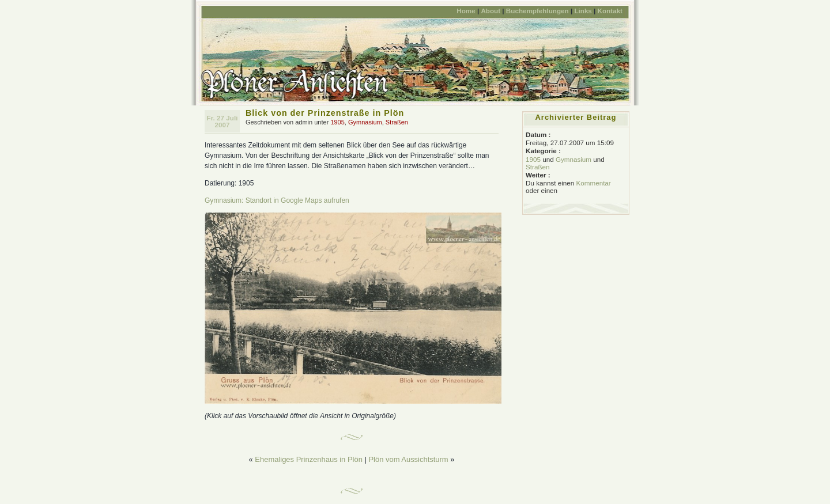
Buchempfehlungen (537, 11)
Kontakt (610, 11)
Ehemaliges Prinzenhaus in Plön (309, 459)
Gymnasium (365, 122)
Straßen (397, 122)
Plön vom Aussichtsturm (408, 459)
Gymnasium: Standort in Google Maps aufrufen (277, 200)
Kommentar (593, 183)
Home (466, 11)
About (491, 11)
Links (583, 11)
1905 (337, 122)
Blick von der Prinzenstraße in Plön (325, 113)
